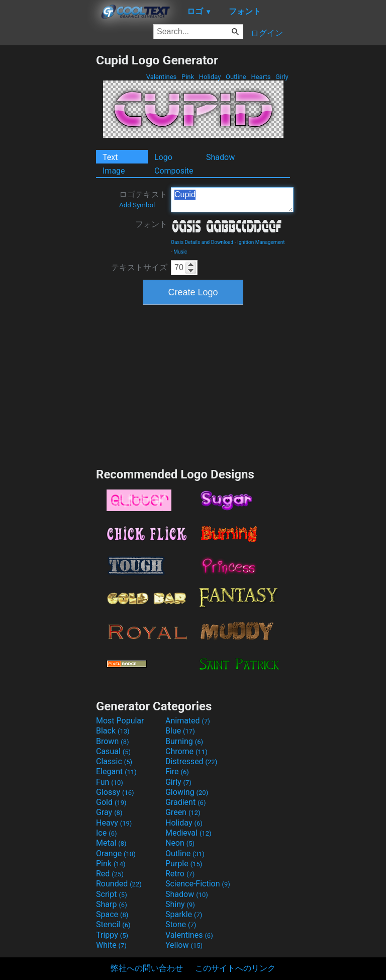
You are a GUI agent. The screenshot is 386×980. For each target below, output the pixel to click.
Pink (188, 77)
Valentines (162, 77)
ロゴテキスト (143, 199)
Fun (110, 782)
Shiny (180, 904)
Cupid (232, 200)
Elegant (116, 771)
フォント (151, 224)
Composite (174, 171)
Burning (184, 741)
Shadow (220, 157)
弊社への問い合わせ (147, 968)
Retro (180, 874)
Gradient (185, 802)
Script (112, 894)
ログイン (267, 33)
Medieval (188, 833)
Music (180, 252)
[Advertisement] (48, 204)
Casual (113, 751)
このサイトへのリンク (235, 968)
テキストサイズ (139, 267)
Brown (112, 741)
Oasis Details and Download (202, 242)
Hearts (261, 77)
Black (113, 731)
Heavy (114, 823)
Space (112, 914)
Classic (114, 761)
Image (114, 171)
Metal (111, 843)
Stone (181, 924)
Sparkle (184, 914)
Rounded (119, 884)
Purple (184, 864)
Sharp (112, 904)
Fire (177, 771)
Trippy (112, 935)
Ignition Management (261, 242)
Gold (111, 802)
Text (110, 157)
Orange (116, 853)
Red (110, 874)
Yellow (184, 945)
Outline (236, 77)
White (111, 945)
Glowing (187, 792)
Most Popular (120, 721)
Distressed (191, 761)
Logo (163, 157)
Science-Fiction (198, 884)
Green (183, 812)
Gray (109, 812)
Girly (282, 77)
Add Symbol (137, 205)
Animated (188, 721)
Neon (180, 843)
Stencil (113, 924)
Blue (180, 731)
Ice (106, 833)
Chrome (186, 751)
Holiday (210, 77)
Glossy (115, 792)
